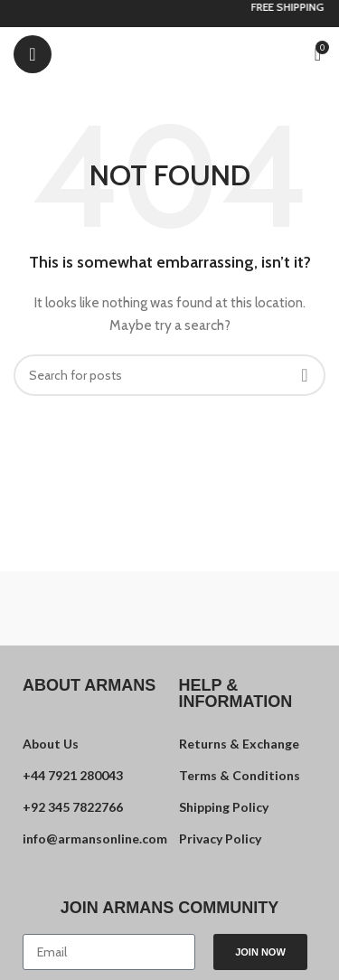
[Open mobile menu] (33, 54)
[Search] (169, 375)
